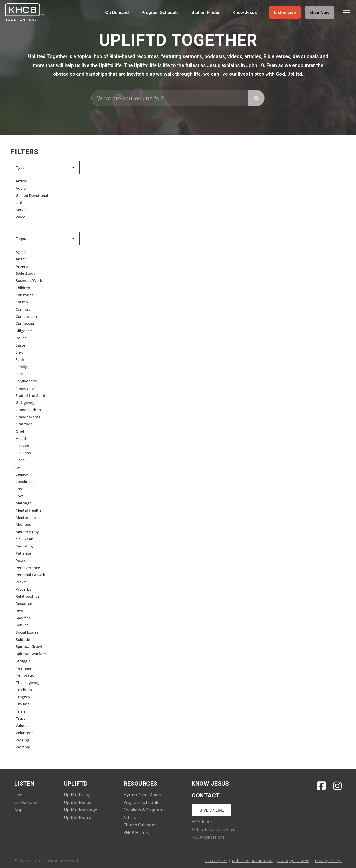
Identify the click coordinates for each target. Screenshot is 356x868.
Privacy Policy (328, 861)
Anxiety (22, 266)
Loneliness (25, 481)
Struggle (23, 661)
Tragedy (23, 697)
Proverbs (23, 589)
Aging (21, 252)
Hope (20, 460)
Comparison (26, 316)
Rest (20, 611)
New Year (24, 539)
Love (20, 496)
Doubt (21, 338)
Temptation (26, 675)
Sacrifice (23, 618)
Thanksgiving (27, 682)
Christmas (25, 295)
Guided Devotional (32, 195)
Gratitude (24, 424)
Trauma (23, 704)
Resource (24, 603)
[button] (285, 12)
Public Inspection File (252, 861)
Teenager (24, 668)
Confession (25, 323)
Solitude (23, 639)
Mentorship (26, 517)
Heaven (22, 446)
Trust (20, 718)
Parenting (24, 546)
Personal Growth (30, 575)
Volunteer (24, 733)
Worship (23, 747)
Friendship (25, 388)
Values (22, 725)
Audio (21, 188)
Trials (21, 711)
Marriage (24, 503)
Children (23, 288)
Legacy (22, 474)
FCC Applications (208, 837)
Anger (21, 259)
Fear (19, 374)
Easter (21, 345)
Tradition (24, 690)
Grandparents (28, 417)
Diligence (24, 331)
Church (22, 302)
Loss (20, 489)
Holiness (23, 453)
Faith (20, 359)
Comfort (23, 309)
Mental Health (28, 510)
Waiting (22, 740)
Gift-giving (25, 402)
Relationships (28, 596)
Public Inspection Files (213, 829)
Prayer (21, 582)
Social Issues (27, 632)
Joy (18, 467)
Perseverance (28, 568)
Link (19, 202)
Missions (23, 524)
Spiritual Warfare (31, 654)
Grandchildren (28, 410)
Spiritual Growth (30, 646)
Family (21, 367)
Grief (20, 431)
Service (22, 210)
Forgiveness (26, 381)
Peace (21, 560)
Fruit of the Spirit (31, 395)
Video (21, 217)
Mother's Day (27, 532)
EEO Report (216, 861)
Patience (23, 553)
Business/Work (29, 280)
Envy (20, 352)
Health (22, 438)
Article (21, 181)
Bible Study (25, 273)
